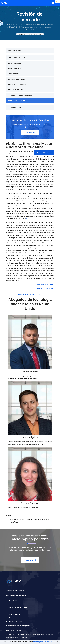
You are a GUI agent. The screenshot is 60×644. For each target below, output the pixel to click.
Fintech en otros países (46, 289)
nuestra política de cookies (43, 642)
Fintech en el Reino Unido (18, 58)
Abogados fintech (15, 108)
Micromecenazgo (14, 63)
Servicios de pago (15, 68)
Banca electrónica (14, 611)
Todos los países (14, 51)
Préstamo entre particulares (18, 607)
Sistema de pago (14, 614)
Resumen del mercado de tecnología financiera (30, 24)
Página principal (44, 153)
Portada (10, 24)
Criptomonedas (14, 74)
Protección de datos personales (20, 95)
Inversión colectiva (15, 604)
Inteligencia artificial (15, 90)
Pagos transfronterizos (16, 100)
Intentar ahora (30, 560)
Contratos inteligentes (16, 79)
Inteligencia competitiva (16, 621)
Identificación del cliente (17, 84)
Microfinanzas (13, 618)
